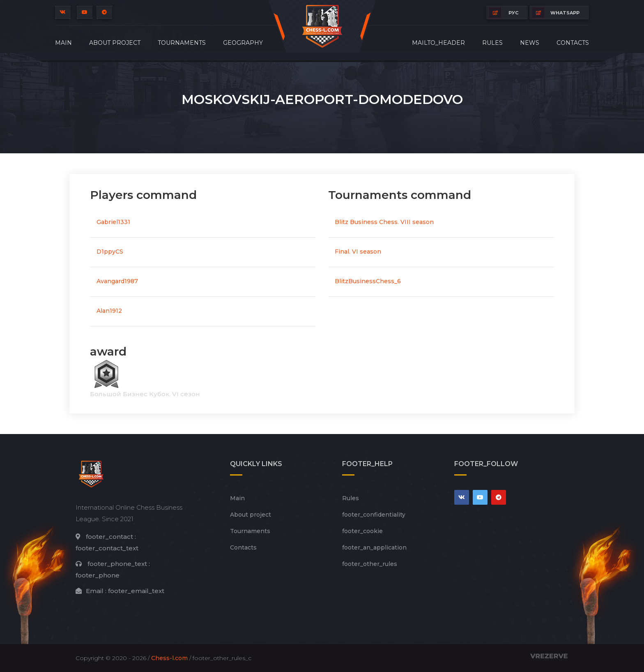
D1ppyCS (110, 252)
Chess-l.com (169, 658)
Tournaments (182, 43)
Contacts (573, 43)
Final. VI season (358, 252)
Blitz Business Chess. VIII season (384, 222)
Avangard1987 (117, 281)
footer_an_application (374, 547)
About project (115, 43)
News (530, 43)
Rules (492, 43)
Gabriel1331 (113, 222)
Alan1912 (109, 311)
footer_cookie (362, 531)
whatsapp (556, 13)
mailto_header (438, 43)
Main (63, 43)
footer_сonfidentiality (374, 515)
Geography (243, 43)
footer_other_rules (370, 564)
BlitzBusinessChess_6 (368, 281)
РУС (504, 13)
